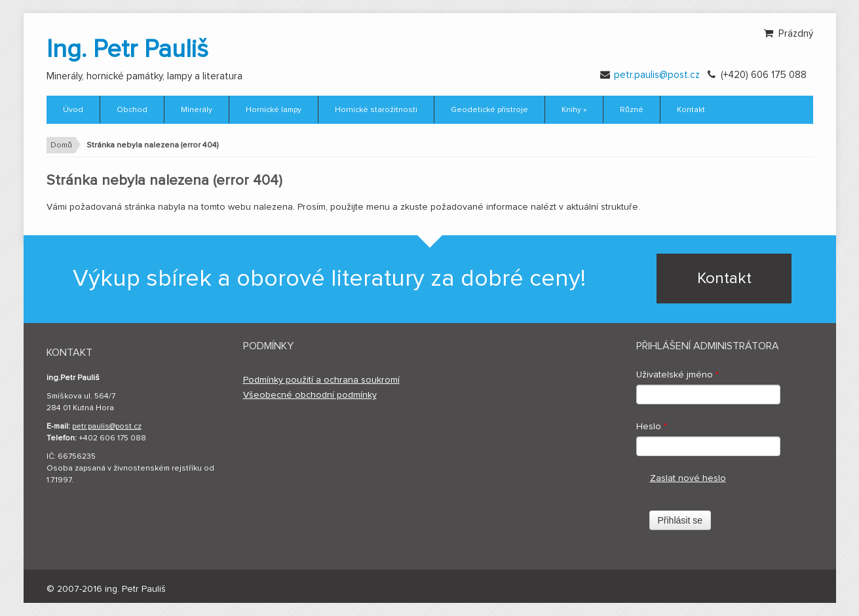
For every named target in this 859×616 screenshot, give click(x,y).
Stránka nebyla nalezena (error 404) (153, 145)
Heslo (652, 427)
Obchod (132, 110)
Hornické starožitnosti (376, 110)
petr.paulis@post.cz (657, 75)
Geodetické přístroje (489, 110)
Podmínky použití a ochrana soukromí (321, 380)
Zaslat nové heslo (688, 478)
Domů (61, 145)
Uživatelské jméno (678, 375)
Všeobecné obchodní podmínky (310, 395)
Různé (632, 110)
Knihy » (574, 110)
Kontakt (691, 110)
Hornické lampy (274, 110)
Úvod (73, 110)
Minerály (197, 110)
